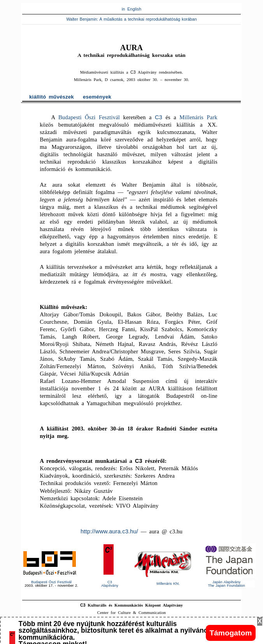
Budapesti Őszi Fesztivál (89, 117)
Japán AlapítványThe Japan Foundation (226, 584)
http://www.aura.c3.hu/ (109, 531)
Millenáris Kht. (168, 584)
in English (131, 9)
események (97, 97)
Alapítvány (110, 584)
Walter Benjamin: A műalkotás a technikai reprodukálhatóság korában (131, 19)
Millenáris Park (198, 117)
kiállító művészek (52, 97)
